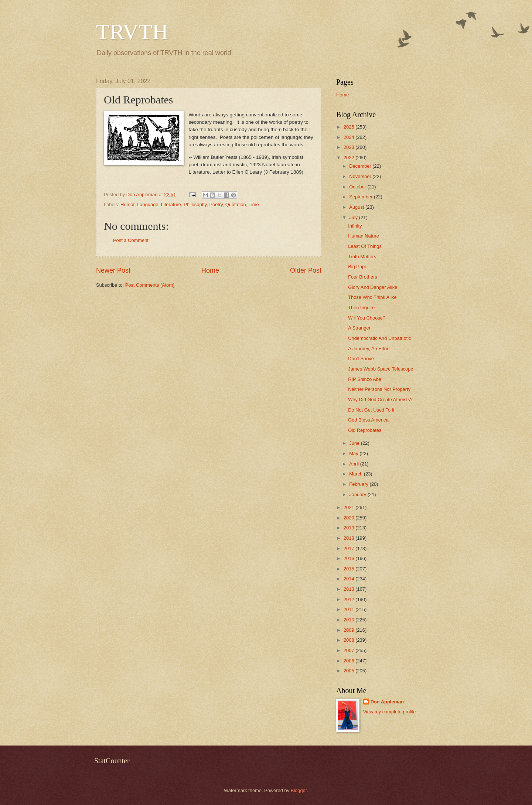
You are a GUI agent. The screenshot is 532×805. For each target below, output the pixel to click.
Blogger (299, 790)
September (362, 197)
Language (148, 204)
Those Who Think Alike (372, 297)
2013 (349, 589)
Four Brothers (363, 277)
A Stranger (359, 328)
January (358, 494)
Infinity (355, 226)
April (354, 464)
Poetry (216, 204)
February (359, 484)
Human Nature (364, 236)
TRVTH (132, 32)
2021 (349, 507)
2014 (349, 579)
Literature (171, 204)
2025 (349, 127)
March (356, 474)
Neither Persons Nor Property (379, 389)
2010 (349, 620)
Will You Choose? (367, 318)
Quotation (236, 204)
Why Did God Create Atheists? (380, 400)
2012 (349, 599)
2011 (349, 609)
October (358, 187)
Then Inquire (361, 308)
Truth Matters (362, 257)
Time (254, 204)
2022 (349, 158)
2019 (349, 528)
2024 (349, 137)
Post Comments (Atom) (150, 285)
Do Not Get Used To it (371, 410)
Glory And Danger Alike (373, 287)
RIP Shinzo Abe (365, 379)
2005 (349, 671)
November (361, 176)
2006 (349, 661)
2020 (349, 518)
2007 (349, 650)
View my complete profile (390, 712)
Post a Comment (131, 240)
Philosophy (195, 204)
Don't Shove (361, 359)
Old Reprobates (365, 430)
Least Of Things (365, 246)
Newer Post (113, 270)
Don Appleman (387, 702)
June (355, 443)
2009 (349, 630)
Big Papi (357, 267)
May (354, 453)
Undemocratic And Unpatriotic (379, 338)
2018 (349, 538)
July (354, 217)
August (357, 207)
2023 (349, 147)
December (361, 166)
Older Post (306, 270)
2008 (349, 640)
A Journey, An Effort (369, 349)
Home (210, 270)
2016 (349, 558)
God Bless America (368, 420)
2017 (349, 548)
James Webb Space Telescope (381, 369)
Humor (127, 204)
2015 (349, 569)
